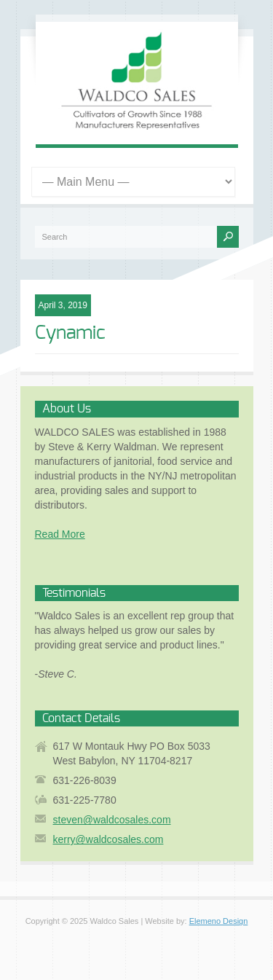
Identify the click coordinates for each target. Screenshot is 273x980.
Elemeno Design (219, 921)
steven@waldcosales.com (112, 820)
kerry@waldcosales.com (108, 839)
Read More (60, 534)
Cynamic (70, 333)
